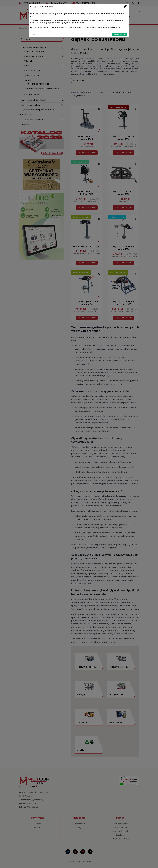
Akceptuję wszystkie (119, 34)
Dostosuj (35, 34)
